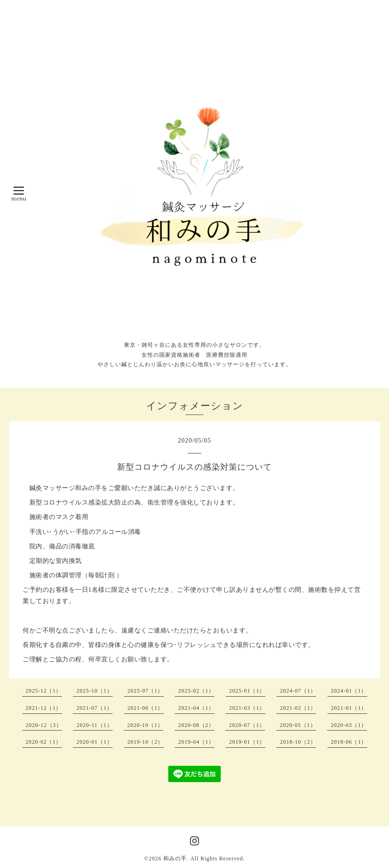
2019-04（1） (196, 742)
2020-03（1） (349, 725)
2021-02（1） (298, 708)
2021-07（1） (95, 708)
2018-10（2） (298, 742)
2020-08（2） (196, 725)
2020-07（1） (247, 725)
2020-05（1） (298, 725)
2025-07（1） (146, 691)
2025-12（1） (44, 691)
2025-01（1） (247, 691)
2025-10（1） (95, 691)
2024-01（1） (349, 691)
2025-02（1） (196, 691)
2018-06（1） (349, 742)
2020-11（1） (95, 725)
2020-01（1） (95, 742)
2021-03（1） (247, 708)
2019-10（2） (146, 742)
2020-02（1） (44, 742)
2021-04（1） (196, 708)
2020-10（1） (145, 725)
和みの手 (175, 859)
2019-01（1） (247, 742)
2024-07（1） (298, 691)
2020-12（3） (44, 725)
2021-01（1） (349, 708)
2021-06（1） (146, 708)
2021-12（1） (44, 708)
